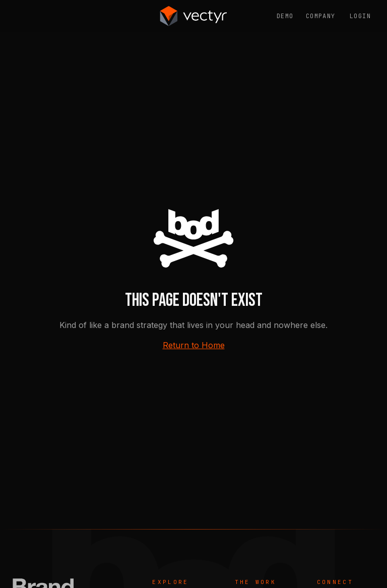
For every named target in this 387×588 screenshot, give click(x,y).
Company (321, 16)
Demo (285, 16)
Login (360, 16)
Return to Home (194, 345)
